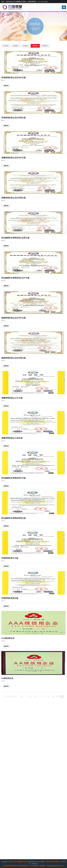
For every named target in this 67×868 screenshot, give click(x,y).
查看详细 (6, 86)
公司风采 (6, 46)
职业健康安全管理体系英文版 (14, 518)
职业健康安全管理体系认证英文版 (15, 238)
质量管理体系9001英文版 (12, 438)
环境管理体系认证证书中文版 (14, 78)
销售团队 (16, 46)
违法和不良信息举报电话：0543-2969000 (26, 866)
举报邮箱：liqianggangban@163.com (52, 866)
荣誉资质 (35, 46)
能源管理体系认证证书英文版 (14, 358)
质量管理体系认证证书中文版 (14, 158)
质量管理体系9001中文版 (12, 398)
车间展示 (25, 46)
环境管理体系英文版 (10, 598)
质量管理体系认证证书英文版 (14, 198)
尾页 (53, 696)
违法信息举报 (8, 866)
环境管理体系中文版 (10, 558)
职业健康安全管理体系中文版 (14, 478)
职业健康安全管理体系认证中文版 (15, 278)
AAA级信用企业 (8, 638)
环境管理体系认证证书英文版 (14, 118)
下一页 (47, 696)
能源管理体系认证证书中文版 (14, 318)
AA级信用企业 (7, 678)
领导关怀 (45, 46)
